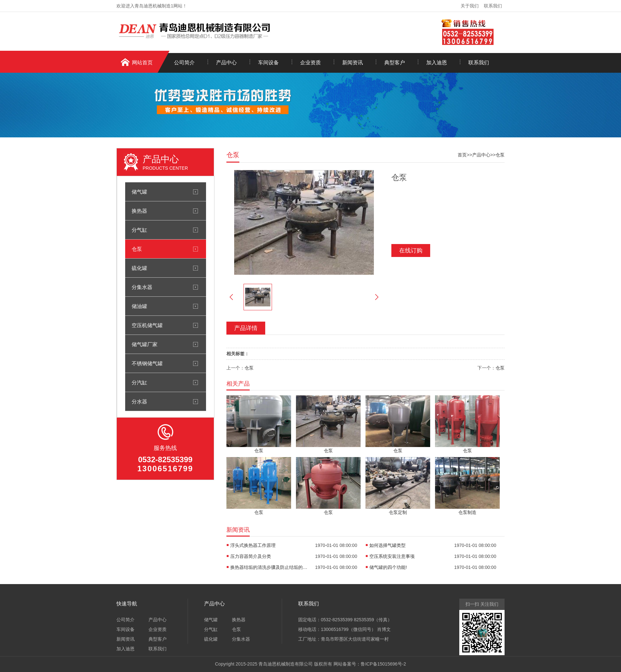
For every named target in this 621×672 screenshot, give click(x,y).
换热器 (139, 211)
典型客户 (395, 63)
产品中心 (226, 63)
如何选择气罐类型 (387, 545)
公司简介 (184, 63)
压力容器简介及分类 (251, 556)
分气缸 (139, 230)
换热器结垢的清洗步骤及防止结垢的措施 (269, 567)
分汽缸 (139, 382)
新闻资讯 (353, 63)
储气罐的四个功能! (388, 567)
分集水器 (142, 287)
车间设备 (268, 63)
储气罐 (139, 192)
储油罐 (139, 306)
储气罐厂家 (145, 344)
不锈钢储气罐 (147, 363)
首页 (462, 155)
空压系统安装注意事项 (392, 556)
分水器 (139, 401)
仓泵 (137, 249)
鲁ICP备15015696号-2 (383, 664)
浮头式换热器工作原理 (253, 545)
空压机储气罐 (147, 325)
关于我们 (470, 6)
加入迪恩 (437, 63)
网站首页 (142, 63)
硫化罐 (139, 268)
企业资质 (310, 63)
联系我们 (493, 6)
